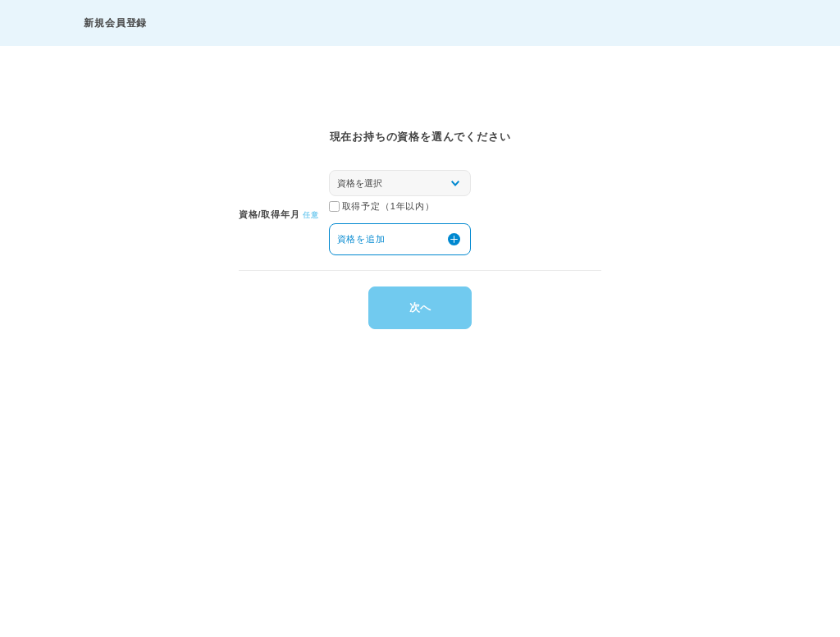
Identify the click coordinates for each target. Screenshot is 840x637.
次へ (420, 307)
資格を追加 (361, 239)
